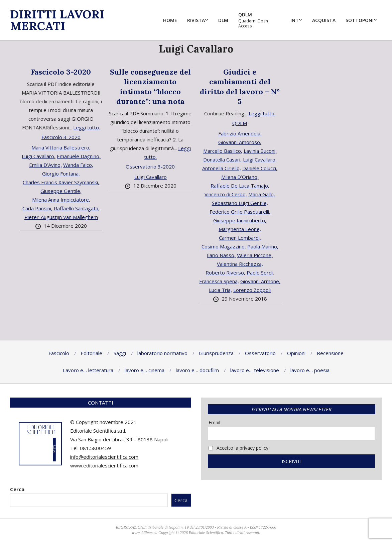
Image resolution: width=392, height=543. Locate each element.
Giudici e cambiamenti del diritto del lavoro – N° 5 (240, 87)
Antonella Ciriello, (222, 168)
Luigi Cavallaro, (39, 156)
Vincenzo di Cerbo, (226, 194)
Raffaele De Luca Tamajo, (240, 186)
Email (214, 422)
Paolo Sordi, (260, 273)
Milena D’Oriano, (240, 177)
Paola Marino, (263, 246)
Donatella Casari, (222, 159)
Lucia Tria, (220, 290)
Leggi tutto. (87, 127)
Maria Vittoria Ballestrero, (61, 147)
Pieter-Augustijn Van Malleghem (61, 217)
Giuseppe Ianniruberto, (240, 220)
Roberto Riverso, (225, 273)
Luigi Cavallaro (151, 177)
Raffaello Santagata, (77, 208)
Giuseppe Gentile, (61, 191)
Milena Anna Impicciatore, (61, 200)
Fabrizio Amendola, (240, 133)
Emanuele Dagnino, (79, 156)
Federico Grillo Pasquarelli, (240, 212)
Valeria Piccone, (255, 255)
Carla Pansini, (37, 208)
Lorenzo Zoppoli (252, 290)
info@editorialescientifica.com (104, 457)
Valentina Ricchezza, (240, 264)
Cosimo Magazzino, (224, 246)
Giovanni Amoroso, (240, 142)
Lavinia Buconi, (260, 151)
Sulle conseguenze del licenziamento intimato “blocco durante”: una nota (150, 87)
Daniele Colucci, (260, 168)
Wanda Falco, (78, 165)
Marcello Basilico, (223, 151)
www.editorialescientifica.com (104, 465)
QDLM (240, 123)
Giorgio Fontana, (61, 174)
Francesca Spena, (219, 281)
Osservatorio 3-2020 (150, 167)
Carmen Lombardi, (240, 238)
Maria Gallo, (262, 194)
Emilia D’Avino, (45, 165)
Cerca (17, 489)
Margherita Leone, (240, 229)
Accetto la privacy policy (238, 448)
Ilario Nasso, (221, 255)
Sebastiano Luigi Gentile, (240, 203)
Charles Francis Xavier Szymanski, (61, 182)
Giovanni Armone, (260, 281)
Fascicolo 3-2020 (61, 72)
